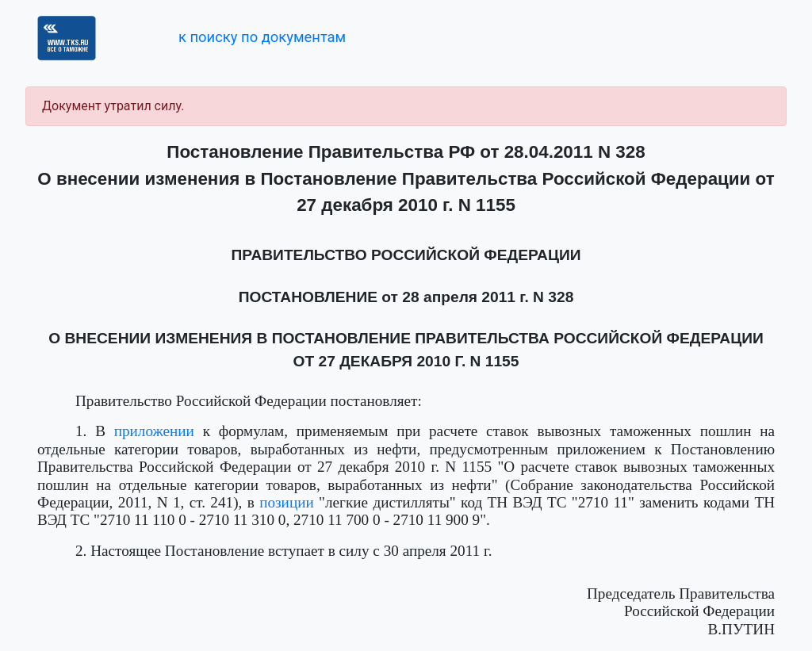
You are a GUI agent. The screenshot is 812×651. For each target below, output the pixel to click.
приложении (154, 431)
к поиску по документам (262, 37)
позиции (287, 502)
